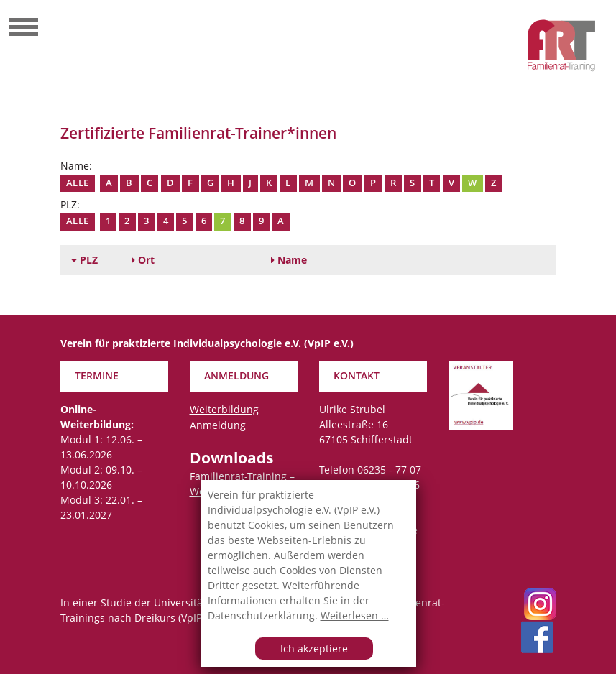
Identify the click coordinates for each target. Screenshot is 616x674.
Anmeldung (218, 425)
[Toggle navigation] (24, 29)
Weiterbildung (224, 409)
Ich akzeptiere (314, 648)
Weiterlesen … (355, 615)
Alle (78, 183)
